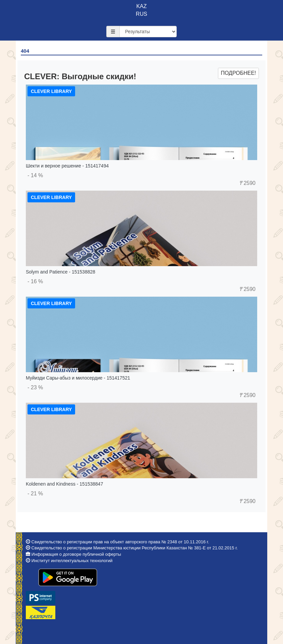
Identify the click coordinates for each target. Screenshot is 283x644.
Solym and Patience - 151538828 (61, 272)
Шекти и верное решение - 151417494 (67, 166)
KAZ (141, 6)
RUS (141, 14)
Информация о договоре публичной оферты (76, 554)
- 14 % (35, 175)
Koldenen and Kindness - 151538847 (64, 484)
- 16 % (35, 281)
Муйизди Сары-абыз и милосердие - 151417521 (78, 378)
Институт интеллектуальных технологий (72, 561)
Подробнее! (238, 73)
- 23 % (35, 387)
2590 (247, 183)
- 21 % (35, 493)
